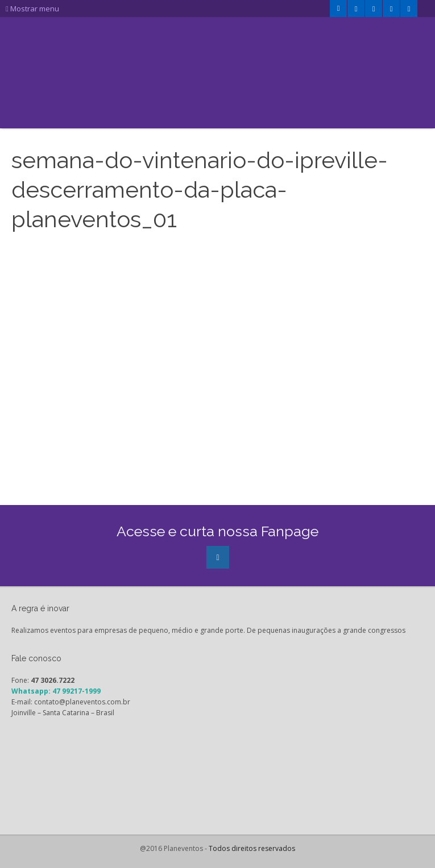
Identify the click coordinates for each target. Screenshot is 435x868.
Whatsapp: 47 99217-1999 (56, 691)
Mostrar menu (32, 9)
